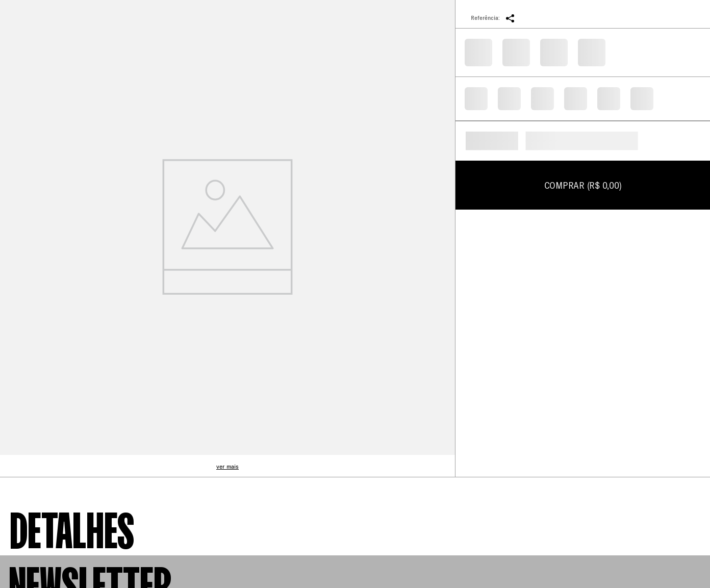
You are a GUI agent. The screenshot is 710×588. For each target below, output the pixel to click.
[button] (510, 18)
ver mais (227, 466)
